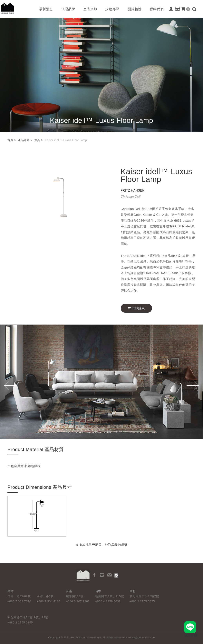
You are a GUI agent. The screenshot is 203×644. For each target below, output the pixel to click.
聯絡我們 (157, 9)
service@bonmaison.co (141, 637)
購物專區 (112, 9)
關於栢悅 (135, 9)
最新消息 (46, 9)
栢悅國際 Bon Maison (7, 8)
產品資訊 (90, 9)
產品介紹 (24, 140)
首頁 (10, 140)
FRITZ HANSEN (133, 190)
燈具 (37, 140)
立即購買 (136, 308)
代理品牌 (68, 9)
